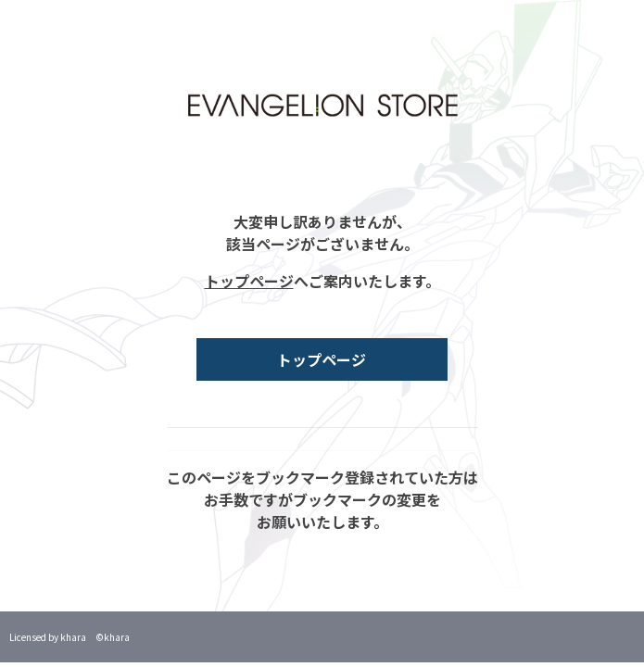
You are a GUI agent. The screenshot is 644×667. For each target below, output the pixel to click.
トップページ (249, 281)
